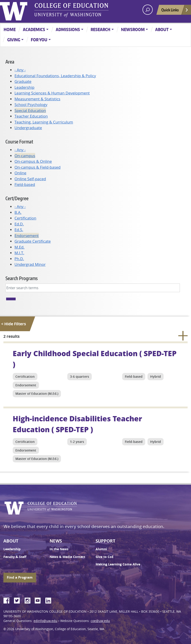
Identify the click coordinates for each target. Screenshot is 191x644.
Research (100, 29)
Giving (14, 40)
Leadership (24, 87)
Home (10, 29)
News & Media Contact (67, 557)
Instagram (29, 600)
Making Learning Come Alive (118, 564)
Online (20, 173)
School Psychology (31, 105)
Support (105, 541)
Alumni (101, 549)
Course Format (19, 142)
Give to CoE (105, 557)
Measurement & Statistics (37, 99)
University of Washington (15, 10)
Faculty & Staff (15, 557)
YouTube (39, 600)
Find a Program (20, 577)
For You (39, 40)
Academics (34, 29)
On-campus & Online (33, 161)
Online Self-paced (30, 179)
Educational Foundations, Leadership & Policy (55, 76)
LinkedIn (50, 600)
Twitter (19, 600)
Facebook (8, 600)
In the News (59, 549)
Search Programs (22, 278)
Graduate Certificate (33, 241)
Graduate (23, 81)
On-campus (25, 156)
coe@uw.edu (100, 621)
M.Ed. (19, 247)
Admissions (68, 29)
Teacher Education (31, 116)
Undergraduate (28, 128)
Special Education (30, 110)
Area (10, 62)
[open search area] (148, 10)
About (162, 29)
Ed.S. (19, 230)
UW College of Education (71, 10)
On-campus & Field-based (37, 167)
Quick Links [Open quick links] (175, 11)
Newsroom (133, 29)
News (56, 541)
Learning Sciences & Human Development (52, 93)
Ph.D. (19, 259)
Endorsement (27, 236)
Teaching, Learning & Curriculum (44, 122)
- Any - (20, 70)
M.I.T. (19, 253)
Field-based (25, 184)
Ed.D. (19, 224)
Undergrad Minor (30, 264)
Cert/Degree (17, 198)
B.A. (18, 212)
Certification (25, 218)
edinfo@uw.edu (45, 621)
